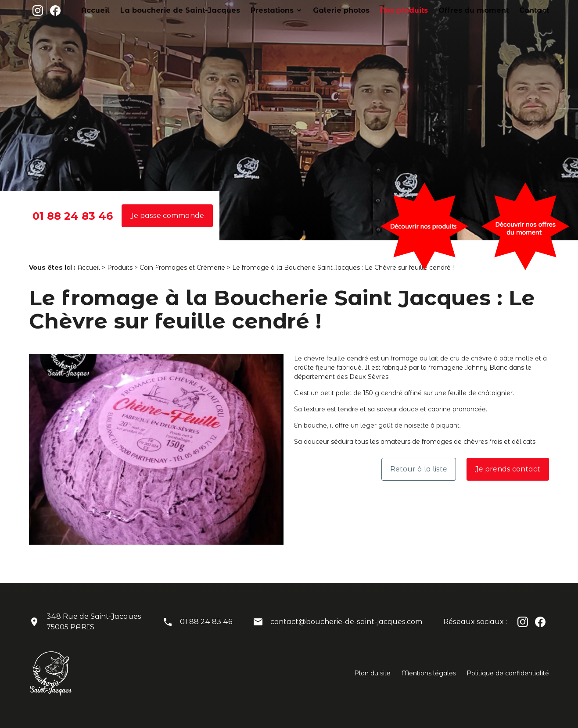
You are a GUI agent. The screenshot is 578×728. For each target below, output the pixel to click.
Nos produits (431, 10)
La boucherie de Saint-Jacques (247, 10)
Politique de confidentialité (508, 673)
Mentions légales (429, 673)
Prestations (321, 10)
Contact (537, 10)
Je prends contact (508, 469)
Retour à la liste (419, 469)
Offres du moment (488, 10)
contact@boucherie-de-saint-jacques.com (346, 622)
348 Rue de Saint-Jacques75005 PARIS (94, 622)
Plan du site (372, 673)
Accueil (178, 10)
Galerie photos (379, 10)
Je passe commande (167, 216)
